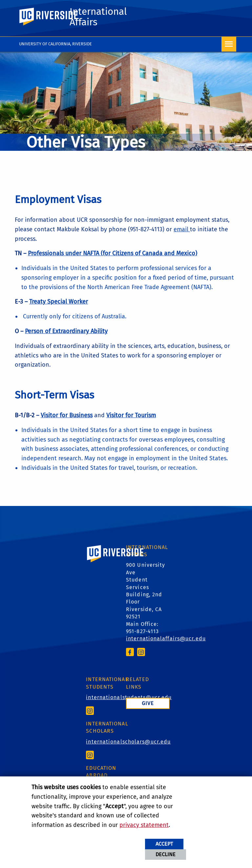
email (182, 229)
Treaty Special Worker (59, 302)
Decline (166, 854)
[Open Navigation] (229, 44)
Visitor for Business (67, 415)
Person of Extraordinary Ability (66, 331)
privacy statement (144, 825)
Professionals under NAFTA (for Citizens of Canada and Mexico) (113, 253)
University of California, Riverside (55, 44)
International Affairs (98, 17)
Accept (164, 844)
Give (148, 703)
